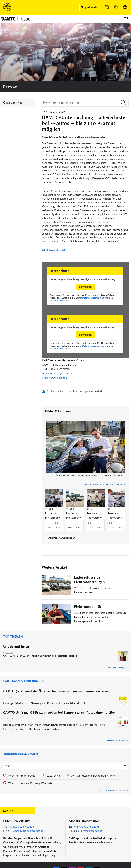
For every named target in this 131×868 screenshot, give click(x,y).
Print (58, 470)
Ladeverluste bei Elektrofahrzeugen (89, 522)
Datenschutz (95, 843)
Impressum (95, 831)
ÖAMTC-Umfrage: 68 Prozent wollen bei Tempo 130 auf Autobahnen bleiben (60, 654)
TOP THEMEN (13, 579)
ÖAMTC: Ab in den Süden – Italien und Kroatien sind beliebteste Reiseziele (40, 598)
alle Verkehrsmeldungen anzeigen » (113, 732)
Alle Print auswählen (115, 426)
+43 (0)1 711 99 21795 (87, 769)
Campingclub (27, 839)
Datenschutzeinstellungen (102, 847)
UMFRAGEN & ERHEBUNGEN (24, 623)
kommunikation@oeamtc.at (57, 315)
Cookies (93, 851)
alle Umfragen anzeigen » (117, 682)
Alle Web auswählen (94, 426)
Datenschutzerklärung (93, 240)
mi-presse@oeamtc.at (90, 773)
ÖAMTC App (50, 831)
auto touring (27, 831)
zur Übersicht (14, 44)
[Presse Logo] (16, 19)
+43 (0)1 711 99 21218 (57, 311)
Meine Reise (50, 839)
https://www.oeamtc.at (55, 319)
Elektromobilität (88, 549)
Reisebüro (26, 850)
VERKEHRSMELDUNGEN (21, 696)
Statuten (93, 835)
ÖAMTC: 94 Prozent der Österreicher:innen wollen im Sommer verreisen (56, 633)
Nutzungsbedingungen (100, 839)
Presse (70, 835)
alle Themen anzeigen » (118, 610)
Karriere (71, 839)
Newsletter (72, 843)
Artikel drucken (56, 333)
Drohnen (48, 843)
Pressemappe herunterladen (88, 333)
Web (49, 470)
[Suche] (85, 44)
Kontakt (9, 753)
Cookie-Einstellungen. (60, 242)
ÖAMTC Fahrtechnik (31, 835)
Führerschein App (53, 835)
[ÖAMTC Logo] (7, 7)
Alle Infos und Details (54, 192)
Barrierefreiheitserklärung (102, 855)
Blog (69, 831)
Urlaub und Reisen (17, 589)
